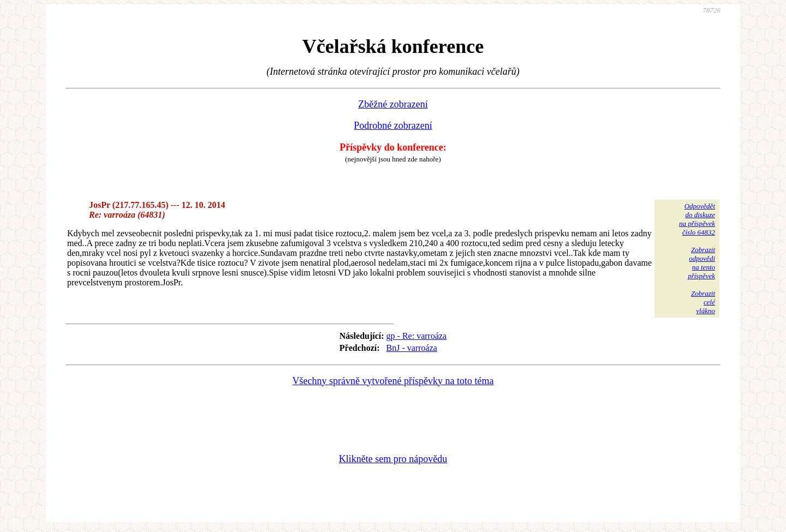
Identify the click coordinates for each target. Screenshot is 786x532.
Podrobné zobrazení (393, 125)
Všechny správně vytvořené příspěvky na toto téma (393, 381)
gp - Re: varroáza (417, 336)
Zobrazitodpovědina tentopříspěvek (701, 263)
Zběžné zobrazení (393, 104)
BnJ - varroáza (412, 348)
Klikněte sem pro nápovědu (393, 459)
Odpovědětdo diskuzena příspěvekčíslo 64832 (697, 219)
